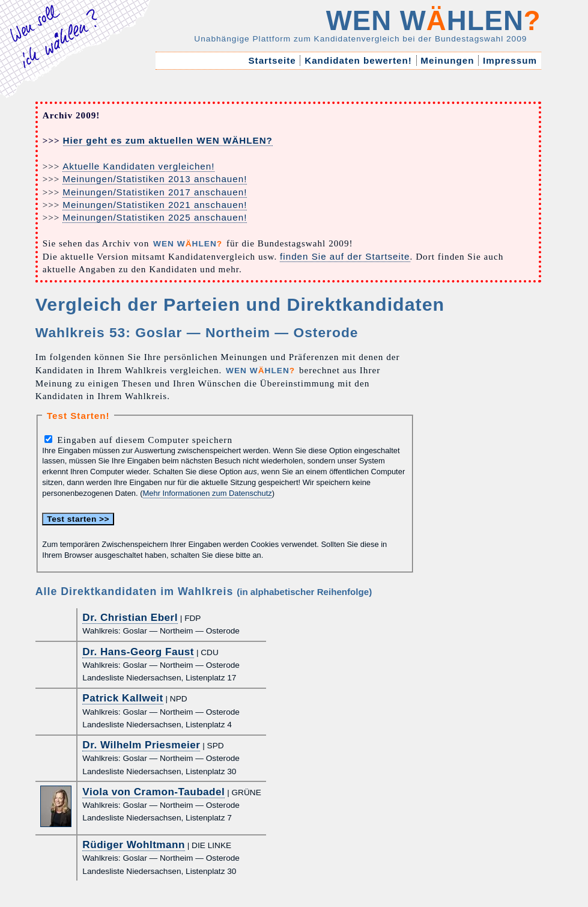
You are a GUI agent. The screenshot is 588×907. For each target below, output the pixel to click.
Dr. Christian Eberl (130, 618)
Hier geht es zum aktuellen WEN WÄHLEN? (168, 140)
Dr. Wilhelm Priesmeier (141, 745)
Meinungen (447, 60)
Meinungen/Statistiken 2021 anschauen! (155, 205)
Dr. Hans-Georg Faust (138, 652)
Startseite (272, 60)
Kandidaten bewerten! (358, 60)
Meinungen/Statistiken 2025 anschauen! (155, 217)
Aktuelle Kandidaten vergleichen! (138, 166)
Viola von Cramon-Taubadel (153, 792)
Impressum (510, 60)
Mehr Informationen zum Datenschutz (208, 493)
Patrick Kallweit (123, 698)
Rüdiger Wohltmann (134, 845)
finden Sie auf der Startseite (345, 256)
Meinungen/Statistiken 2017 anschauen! (155, 192)
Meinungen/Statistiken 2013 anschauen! (155, 179)
